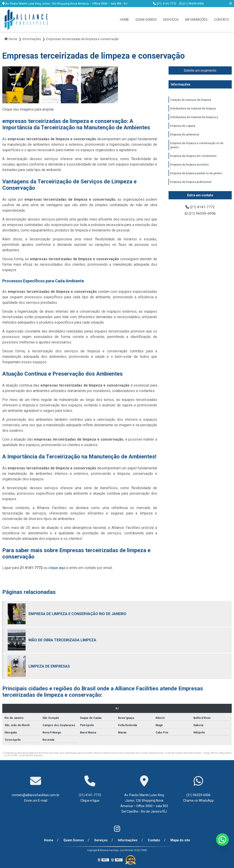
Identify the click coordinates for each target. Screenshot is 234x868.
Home (125, 20)
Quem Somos (146, 20)
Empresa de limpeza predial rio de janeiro (196, 176)
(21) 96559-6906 (191, 4)
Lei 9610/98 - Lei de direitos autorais (23, 755)
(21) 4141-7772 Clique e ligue (90, 798)
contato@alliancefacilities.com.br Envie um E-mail (36, 798)
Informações (196, 20)
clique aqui (57, 568)
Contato (221, 20)
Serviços (171, 20)
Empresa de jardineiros (185, 136)
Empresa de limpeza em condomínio (193, 158)
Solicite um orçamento (200, 70)
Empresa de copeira (183, 127)
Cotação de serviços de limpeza (191, 100)
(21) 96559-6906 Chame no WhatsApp (198, 798)
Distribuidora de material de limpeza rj (194, 118)
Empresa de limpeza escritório (189, 167)
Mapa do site (179, 840)
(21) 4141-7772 (165, 4)
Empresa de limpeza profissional (191, 185)
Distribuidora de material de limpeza (193, 109)
